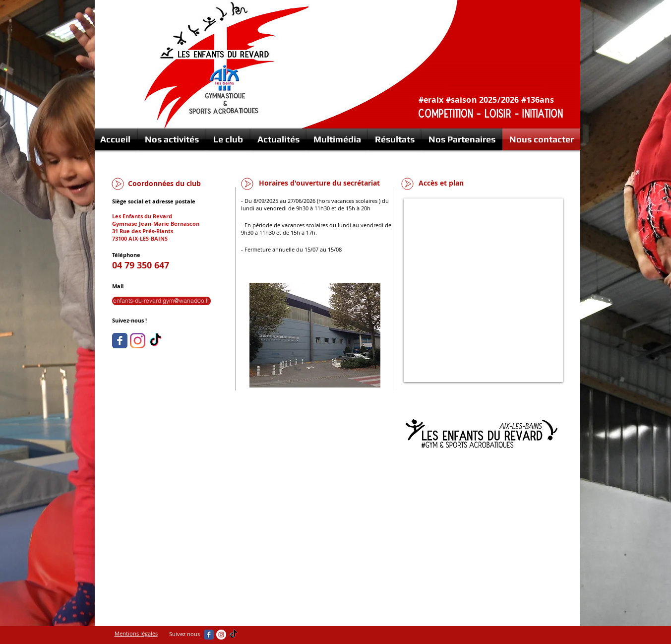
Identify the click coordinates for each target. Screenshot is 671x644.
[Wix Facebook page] (120, 341)
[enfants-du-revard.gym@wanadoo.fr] (161, 301)
